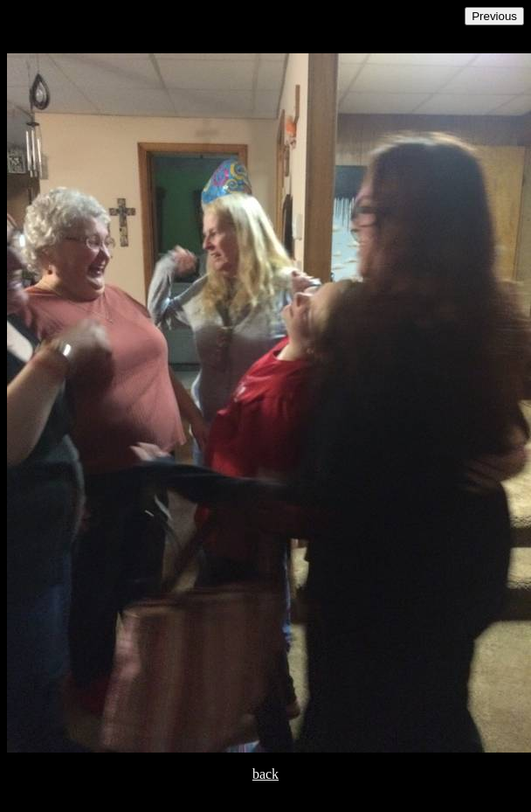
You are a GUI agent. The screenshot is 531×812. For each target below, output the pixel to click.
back (265, 774)
